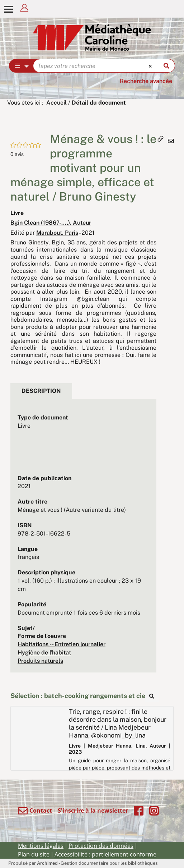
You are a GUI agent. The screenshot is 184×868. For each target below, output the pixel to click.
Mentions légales (41, 846)
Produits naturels (40, 661)
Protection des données (101, 846)
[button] (27, 135)
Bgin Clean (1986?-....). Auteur (51, 223)
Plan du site (34, 854)
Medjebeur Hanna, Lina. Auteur (127, 746)
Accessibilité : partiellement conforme (105, 854)
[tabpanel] (83, 539)
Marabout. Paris (57, 233)
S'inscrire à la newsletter (93, 810)
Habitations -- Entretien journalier (62, 644)
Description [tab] (41, 391)
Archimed (47, 863)
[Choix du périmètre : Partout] (21, 66)
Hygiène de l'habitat (44, 653)
